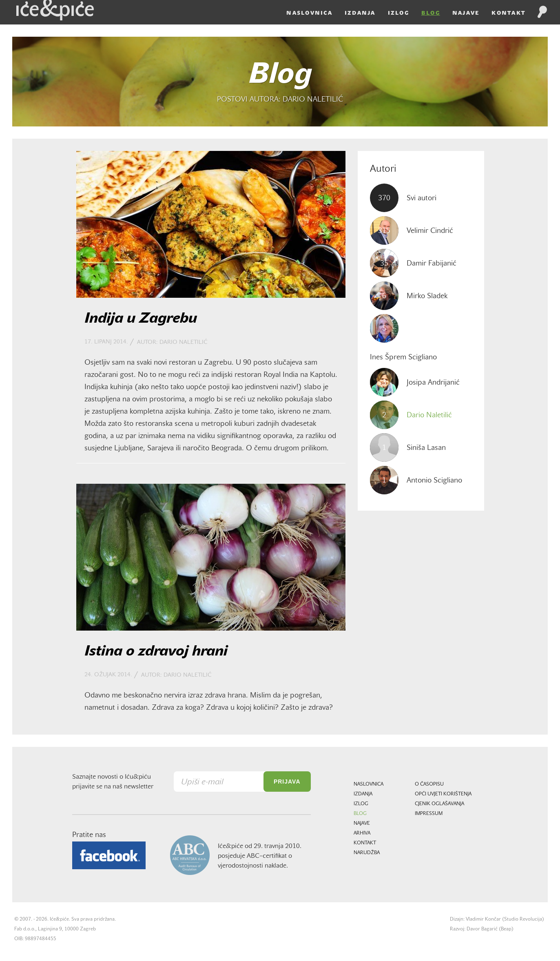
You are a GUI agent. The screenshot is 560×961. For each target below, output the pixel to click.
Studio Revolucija (523, 919)
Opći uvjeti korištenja (443, 794)
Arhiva (362, 833)
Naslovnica (297, 25)
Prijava (287, 782)
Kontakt (496, 25)
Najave (454, 25)
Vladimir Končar (483, 919)
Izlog (386, 25)
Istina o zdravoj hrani (156, 652)
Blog (418, 25)
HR (528, 7)
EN (541, 7)
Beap (506, 929)
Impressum (429, 814)
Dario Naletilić (183, 342)
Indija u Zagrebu (141, 319)
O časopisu (429, 784)
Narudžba (367, 853)
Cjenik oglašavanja (439, 804)
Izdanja (348, 25)
